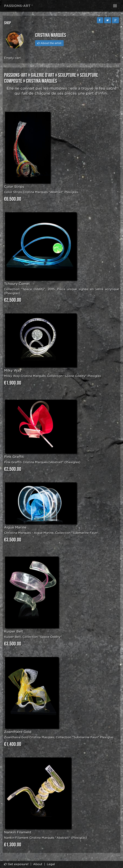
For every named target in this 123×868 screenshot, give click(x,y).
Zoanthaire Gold (18, 732)
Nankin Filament (18, 832)
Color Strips (14, 187)
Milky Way (13, 370)
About (38, 864)
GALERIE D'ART (43, 75)
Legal (51, 864)
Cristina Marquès (41, 81)
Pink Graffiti (14, 457)
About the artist (49, 43)
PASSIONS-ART (16, 75)
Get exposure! (16, 864)
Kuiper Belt (14, 631)
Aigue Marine (15, 527)
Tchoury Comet (17, 284)
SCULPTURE (67, 75)
